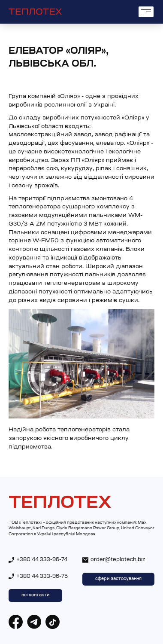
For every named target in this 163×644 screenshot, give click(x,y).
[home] (35, 12)
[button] (146, 12)
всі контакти (35, 595)
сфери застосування (118, 579)
